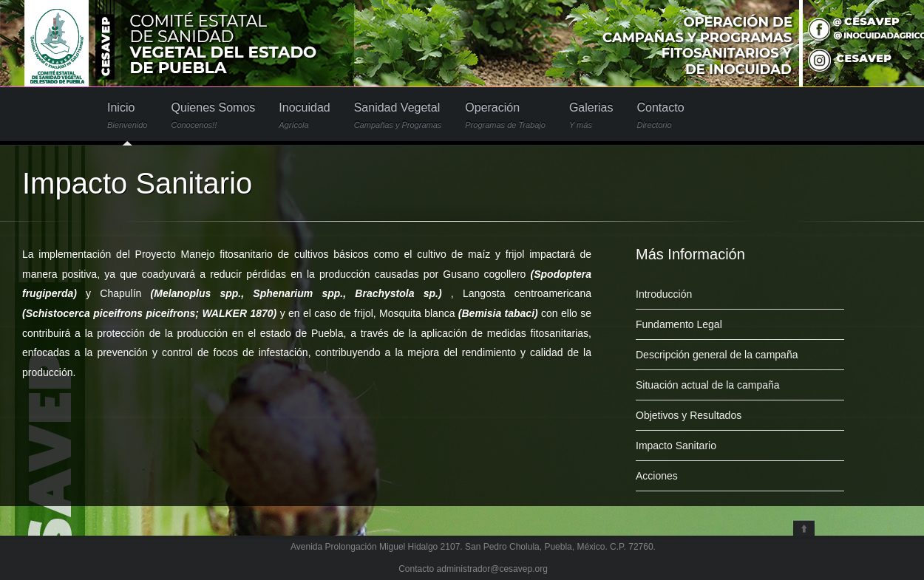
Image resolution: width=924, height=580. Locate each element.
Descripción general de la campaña (717, 355)
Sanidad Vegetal (398, 116)
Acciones (657, 476)
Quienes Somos (213, 116)
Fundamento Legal (679, 324)
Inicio (127, 116)
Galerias (591, 116)
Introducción (664, 294)
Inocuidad (304, 116)
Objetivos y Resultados (689, 415)
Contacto (660, 116)
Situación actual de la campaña (708, 385)
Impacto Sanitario (676, 446)
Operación (505, 116)
